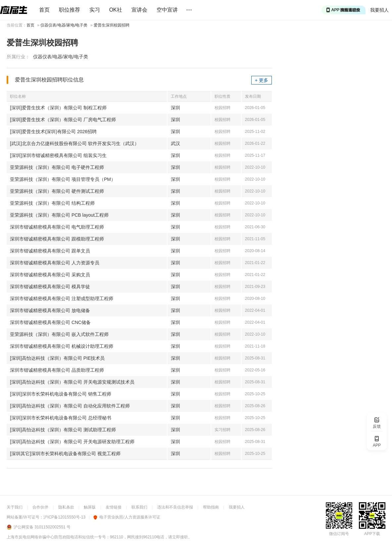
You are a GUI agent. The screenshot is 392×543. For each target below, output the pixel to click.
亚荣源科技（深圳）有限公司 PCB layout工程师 (59, 215)
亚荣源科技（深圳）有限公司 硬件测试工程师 (57, 191)
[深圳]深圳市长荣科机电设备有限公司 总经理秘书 (61, 418)
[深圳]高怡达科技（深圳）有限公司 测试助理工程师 (63, 430)
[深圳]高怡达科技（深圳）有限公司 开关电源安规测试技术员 (72, 382)
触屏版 (90, 507)
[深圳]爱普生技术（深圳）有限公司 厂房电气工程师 (63, 120)
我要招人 (379, 10)
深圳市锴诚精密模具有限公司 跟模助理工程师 (57, 239)
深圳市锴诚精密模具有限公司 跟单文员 (50, 251)
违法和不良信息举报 (175, 507)
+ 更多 (262, 80)
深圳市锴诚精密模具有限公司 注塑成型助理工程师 (62, 299)
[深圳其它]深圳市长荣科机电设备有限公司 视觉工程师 (65, 454)
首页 (44, 10)
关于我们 (15, 507)
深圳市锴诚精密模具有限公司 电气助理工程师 (57, 227)
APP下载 (372, 534)
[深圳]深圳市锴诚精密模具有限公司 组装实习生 (58, 155)
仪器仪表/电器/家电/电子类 (64, 25)
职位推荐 (70, 10)
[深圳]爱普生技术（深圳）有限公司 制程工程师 (58, 108)
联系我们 (139, 507)
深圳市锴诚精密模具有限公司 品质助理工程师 (57, 370)
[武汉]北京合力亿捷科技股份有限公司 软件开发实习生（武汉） (74, 143)
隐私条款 (66, 507)
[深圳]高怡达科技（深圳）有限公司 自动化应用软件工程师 (70, 406)
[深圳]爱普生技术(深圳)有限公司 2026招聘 (53, 132)
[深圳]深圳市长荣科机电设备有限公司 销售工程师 (61, 394)
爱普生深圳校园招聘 (112, 25)
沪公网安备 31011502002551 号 (42, 527)
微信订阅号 (339, 534)
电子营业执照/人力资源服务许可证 (127, 517)
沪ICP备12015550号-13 (64, 517)
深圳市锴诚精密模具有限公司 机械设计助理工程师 (62, 346)
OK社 (116, 10)
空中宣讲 (167, 10)
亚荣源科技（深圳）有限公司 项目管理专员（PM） (63, 179)
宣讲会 (139, 10)
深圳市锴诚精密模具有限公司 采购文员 (50, 275)
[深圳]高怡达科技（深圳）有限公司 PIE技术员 (57, 358)
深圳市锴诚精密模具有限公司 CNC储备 (50, 322)
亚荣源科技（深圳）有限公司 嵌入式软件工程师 (59, 334)
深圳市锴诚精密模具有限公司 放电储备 (50, 310)
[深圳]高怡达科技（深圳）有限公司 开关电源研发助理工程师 (72, 442)
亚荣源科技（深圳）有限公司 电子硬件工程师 (57, 167)
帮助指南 (211, 507)
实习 (95, 10)
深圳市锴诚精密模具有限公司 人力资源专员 (55, 263)
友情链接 (114, 507)
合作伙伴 (40, 507)
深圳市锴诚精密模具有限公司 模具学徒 (50, 287)
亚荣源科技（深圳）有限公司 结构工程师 (52, 203)
